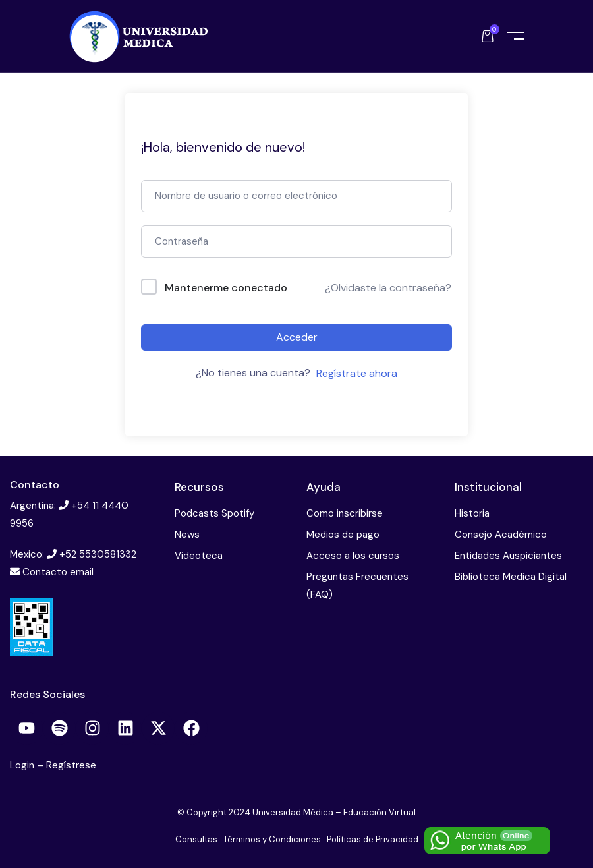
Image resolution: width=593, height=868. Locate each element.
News (187, 535)
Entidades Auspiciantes (508, 556)
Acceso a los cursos (353, 556)
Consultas (196, 839)
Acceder (297, 337)
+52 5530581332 (98, 554)
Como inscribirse (345, 513)
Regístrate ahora (357, 373)
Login (23, 765)
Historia (472, 513)
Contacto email (58, 572)
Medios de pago (343, 535)
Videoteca (199, 556)
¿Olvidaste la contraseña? (388, 288)
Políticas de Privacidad (373, 839)
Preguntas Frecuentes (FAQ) (357, 586)
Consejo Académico (501, 535)
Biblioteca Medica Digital (511, 577)
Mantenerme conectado (226, 288)
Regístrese (71, 765)
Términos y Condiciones (272, 839)
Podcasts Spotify (214, 513)
